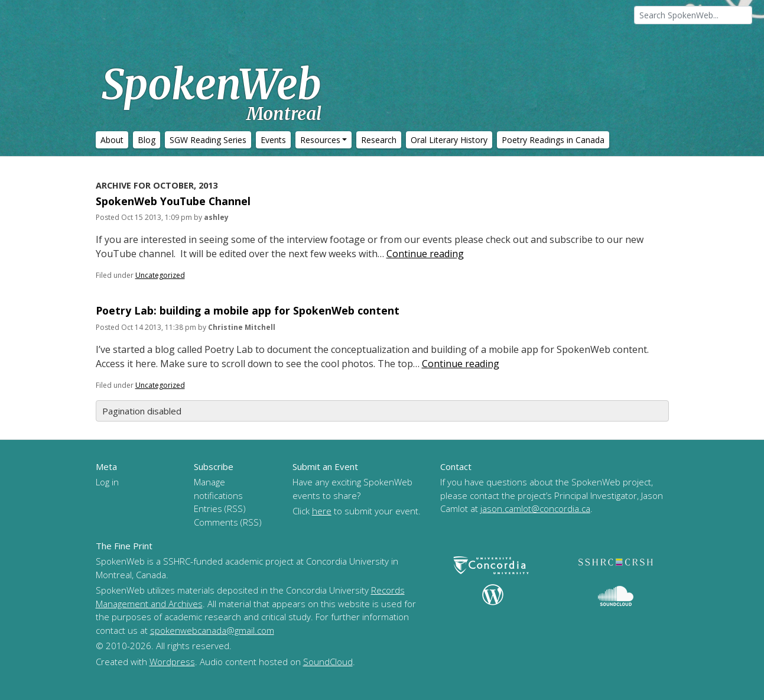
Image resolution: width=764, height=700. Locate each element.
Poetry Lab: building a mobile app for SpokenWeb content (248, 310)
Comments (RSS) (228, 522)
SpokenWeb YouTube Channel (173, 201)
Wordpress (172, 662)
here (322, 511)
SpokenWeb (212, 92)
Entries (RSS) (220, 508)
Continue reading (425, 254)
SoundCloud (328, 662)
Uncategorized (160, 275)
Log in (107, 482)
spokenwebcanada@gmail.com (212, 630)
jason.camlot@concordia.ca (535, 508)
